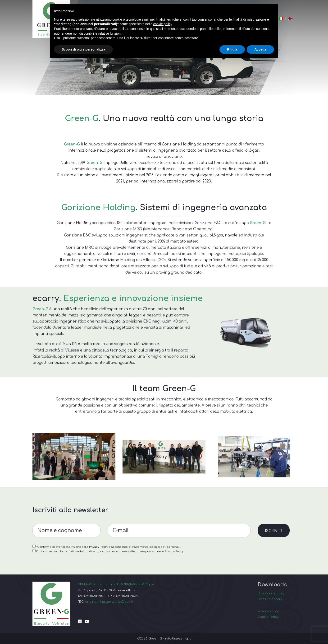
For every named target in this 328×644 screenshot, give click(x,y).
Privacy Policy (98, 567)
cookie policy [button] (163, 24)
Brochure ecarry (271, 593)
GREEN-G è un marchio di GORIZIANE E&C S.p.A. (116, 584)
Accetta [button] (260, 49)
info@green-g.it (178, 638)
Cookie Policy (268, 617)
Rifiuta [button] (232, 49)
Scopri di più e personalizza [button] (83, 49)
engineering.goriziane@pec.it (109, 602)
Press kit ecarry (270, 599)
